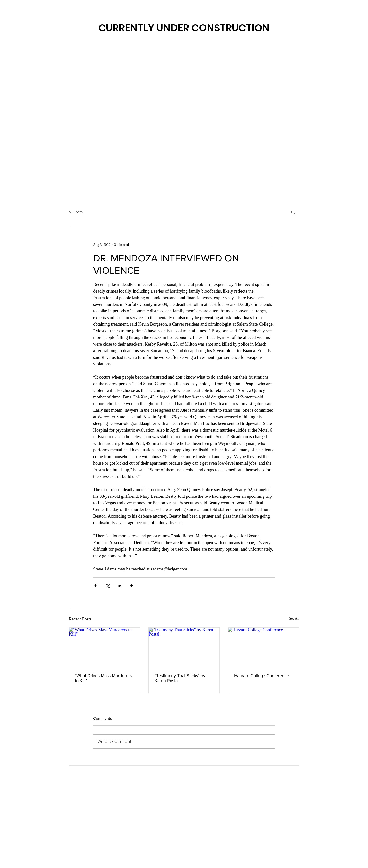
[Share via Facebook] (96, 586)
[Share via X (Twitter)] (108, 586)
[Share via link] (132, 586)
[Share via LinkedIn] (120, 586)
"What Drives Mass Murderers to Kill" (103, 678)
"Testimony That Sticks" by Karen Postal (180, 678)
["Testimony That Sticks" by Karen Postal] (184, 647)
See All (294, 618)
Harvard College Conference (262, 676)
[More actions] (272, 245)
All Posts (76, 212)
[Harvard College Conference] (264, 647)
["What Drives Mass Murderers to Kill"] (104, 647)
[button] (293, 212)
